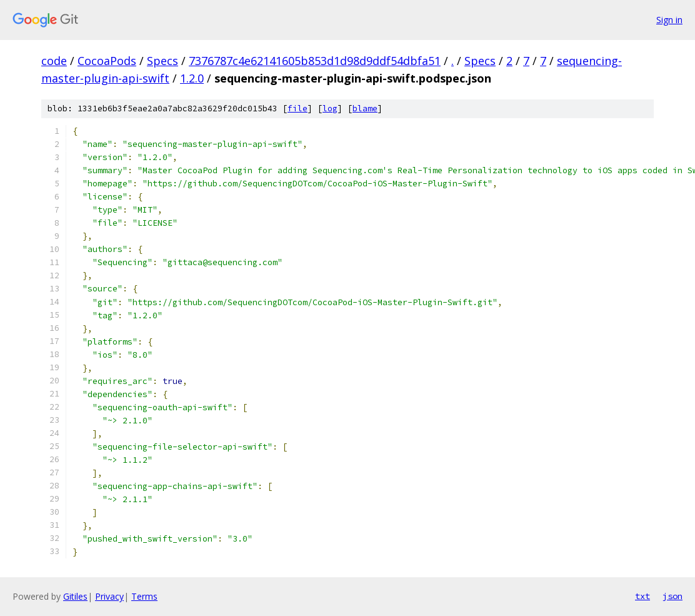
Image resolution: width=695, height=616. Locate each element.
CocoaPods (107, 61)
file (297, 109)
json (672, 596)
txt (642, 596)
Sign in (669, 20)
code (54, 61)
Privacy (109, 596)
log (330, 109)
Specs (162, 61)
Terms (144, 596)
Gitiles (75, 596)
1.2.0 (192, 78)
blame (365, 109)
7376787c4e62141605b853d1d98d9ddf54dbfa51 (315, 61)
